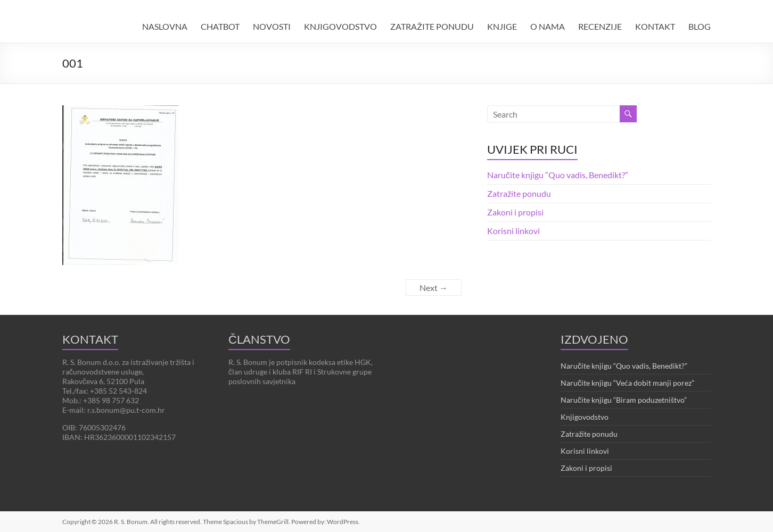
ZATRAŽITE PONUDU (432, 26)
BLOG (700, 26)
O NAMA (548, 26)
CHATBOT (220, 26)
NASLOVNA (165, 26)
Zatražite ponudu (519, 193)
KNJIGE (502, 26)
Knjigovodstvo (585, 417)
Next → (434, 288)
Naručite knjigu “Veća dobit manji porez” (627, 383)
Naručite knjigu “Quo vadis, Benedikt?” (558, 175)
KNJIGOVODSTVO (340, 26)
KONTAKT (655, 26)
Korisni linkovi (513, 231)
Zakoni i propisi (515, 212)
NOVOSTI (272, 26)
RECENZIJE (600, 26)
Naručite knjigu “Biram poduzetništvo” (624, 400)
